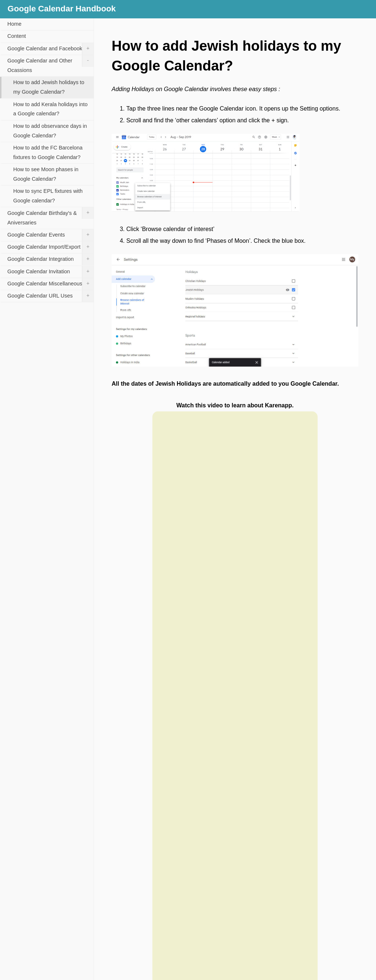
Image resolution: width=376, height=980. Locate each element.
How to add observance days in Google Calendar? (50, 131)
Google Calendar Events (50, 235)
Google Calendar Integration (50, 259)
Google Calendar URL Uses (50, 296)
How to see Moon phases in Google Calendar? (46, 174)
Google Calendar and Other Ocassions (50, 64)
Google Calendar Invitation (50, 272)
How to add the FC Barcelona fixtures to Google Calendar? (48, 152)
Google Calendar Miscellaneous (50, 284)
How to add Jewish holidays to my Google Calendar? (49, 87)
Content (17, 36)
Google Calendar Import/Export (50, 247)
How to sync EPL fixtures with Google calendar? (48, 196)
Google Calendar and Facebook (50, 49)
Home (14, 24)
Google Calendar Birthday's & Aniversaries (50, 216)
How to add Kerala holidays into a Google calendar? (50, 109)
